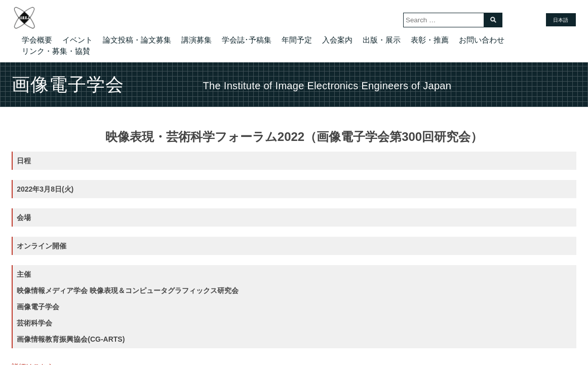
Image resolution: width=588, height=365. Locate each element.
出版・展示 (382, 40)
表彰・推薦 (430, 40)
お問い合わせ (482, 40)
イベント (77, 40)
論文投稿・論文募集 (137, 40)
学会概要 (37, 40)
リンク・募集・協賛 (56, 51)
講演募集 (197, 40)
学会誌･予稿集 (247, 40)
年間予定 (297, 40)
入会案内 (337, 40)
